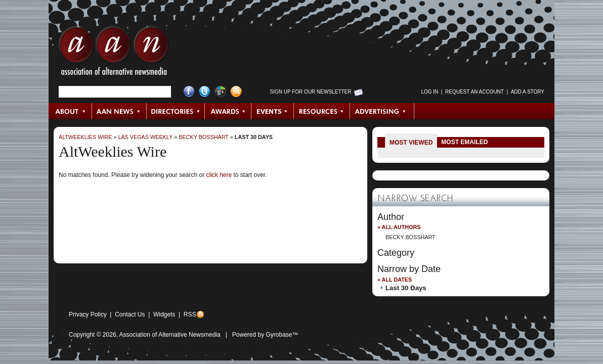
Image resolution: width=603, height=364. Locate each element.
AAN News (120, 111)
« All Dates (395, 280)
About (71, 111)
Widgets (164, 314)
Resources (322, 111)
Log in (429, 92)
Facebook (189, 92)
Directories (176, 111)
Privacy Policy (88, 314)
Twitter (205, 92)
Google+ (220, 92)
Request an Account (475, 92)
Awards (228, 111)
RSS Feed (236, 92)
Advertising (382, 111)
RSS (190, 314)
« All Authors (399, 227)
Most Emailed (464, 142)
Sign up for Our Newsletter (311, 92)
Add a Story (528, 92)
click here (219, 175)
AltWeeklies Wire (85, 137)
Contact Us (130, 314)
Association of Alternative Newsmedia (170, 335)
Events (273, 111)
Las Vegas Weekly (145, 137)
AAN (114, 53)
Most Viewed (411, 143)
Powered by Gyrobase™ (265, 335)
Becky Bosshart (204, 137)
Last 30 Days (254, 137)
